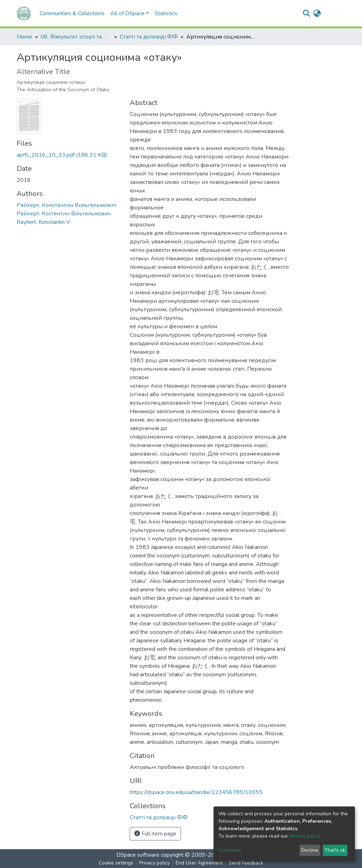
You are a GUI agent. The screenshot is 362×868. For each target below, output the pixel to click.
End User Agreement (199, 863)
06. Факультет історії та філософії (76, 37)
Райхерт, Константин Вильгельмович (66, 205)
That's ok (335, 850)
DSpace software (138, 855)
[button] (317, 13)
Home (25, 37)
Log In (332, 13)
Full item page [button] (155, 834)
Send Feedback (246, 863)
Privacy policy (154, 863)
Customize (230, 850)
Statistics (166, 13)
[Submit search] (307, 13)
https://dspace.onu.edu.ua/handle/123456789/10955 (196, 792)
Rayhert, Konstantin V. (44, 222)
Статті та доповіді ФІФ (149, 37)
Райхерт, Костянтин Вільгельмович (64, 214)
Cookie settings (116, 863)
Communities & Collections (72, 13)
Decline (310, 850)
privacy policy (305, 836)
